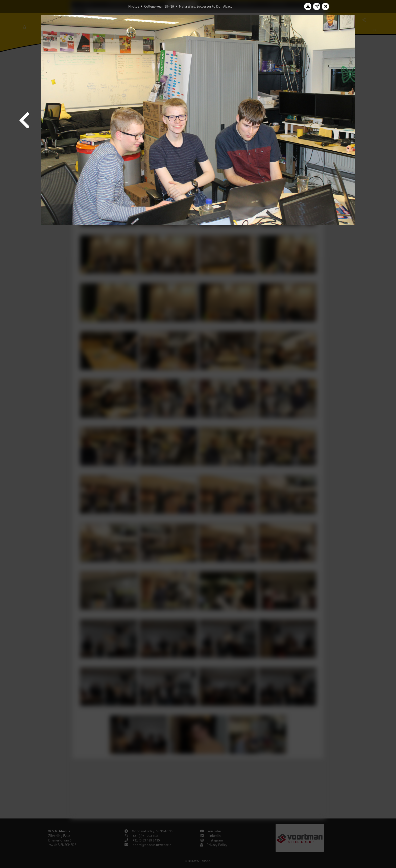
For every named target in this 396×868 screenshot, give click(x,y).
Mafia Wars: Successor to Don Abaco (206, 6)
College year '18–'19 (159, 6)
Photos (134, 6)
